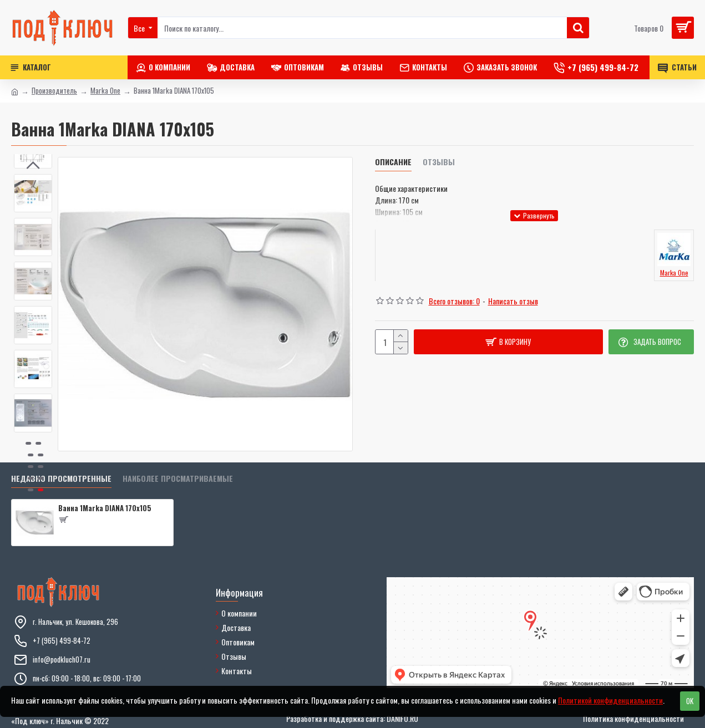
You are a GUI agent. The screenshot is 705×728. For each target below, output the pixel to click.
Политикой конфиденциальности (610, 700)
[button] (33, 424)
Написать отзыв (513, 301)
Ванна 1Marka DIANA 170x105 (105, 508)
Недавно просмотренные (61, 479)
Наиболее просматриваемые (178, 479)
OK (690, 701)
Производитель (54, 91)
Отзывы (439, 162)
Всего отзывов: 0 (454, 301)
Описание (393, 162)
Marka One (105, 91)
